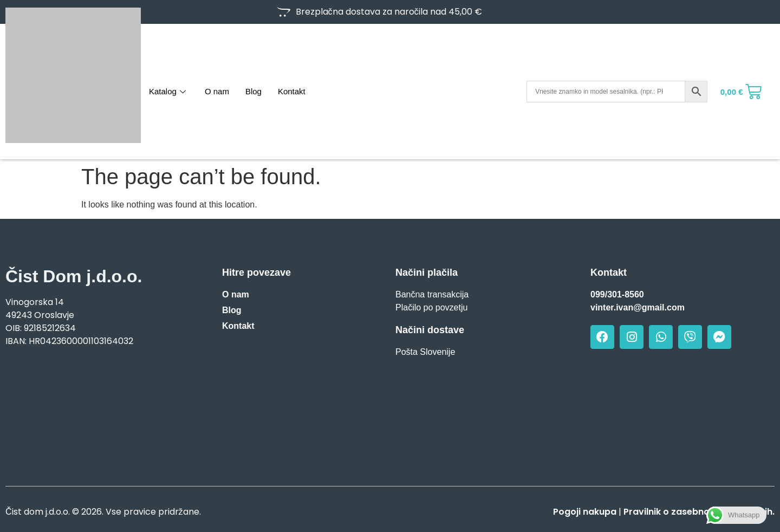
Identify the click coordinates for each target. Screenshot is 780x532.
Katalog (169, 91)
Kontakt (292, 91)
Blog (253, 91)
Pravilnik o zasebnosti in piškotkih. (699, 512)
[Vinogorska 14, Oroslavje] (97, 413)
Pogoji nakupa (585, 512)
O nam (217, 91)
